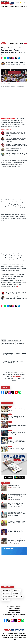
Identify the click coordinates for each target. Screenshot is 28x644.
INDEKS (7, 7)
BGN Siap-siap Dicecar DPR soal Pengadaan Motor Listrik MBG (17, 426)
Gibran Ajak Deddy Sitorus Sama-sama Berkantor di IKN (17, 449)
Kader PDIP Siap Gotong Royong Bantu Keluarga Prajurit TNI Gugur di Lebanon (16, 134)
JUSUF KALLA (16, 594)
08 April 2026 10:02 (16, 544)
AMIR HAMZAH (17, 591)
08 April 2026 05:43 (16, 487)
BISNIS (17, 7)
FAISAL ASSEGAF (6, 594)
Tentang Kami (10, 606)
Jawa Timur (23, 638)
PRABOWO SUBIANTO (8, 597)
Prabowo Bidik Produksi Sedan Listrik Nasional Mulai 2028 (13, 362)
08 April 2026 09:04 (16, 507)
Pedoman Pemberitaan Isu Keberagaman (14, 614)
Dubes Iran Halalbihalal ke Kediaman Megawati (13, 149)
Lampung (17, 636)
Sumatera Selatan (8, 636)
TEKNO (22, 7)
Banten (23, 636)
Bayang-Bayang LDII (13, 486)
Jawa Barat (5, 638)
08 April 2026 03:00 (15, 499)
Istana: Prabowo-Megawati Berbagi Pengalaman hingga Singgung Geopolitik (16, 140)
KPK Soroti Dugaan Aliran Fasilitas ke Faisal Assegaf (15, 504)
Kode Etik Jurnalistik (14, 612)
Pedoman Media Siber (14, 608)
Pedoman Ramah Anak (14, 610)
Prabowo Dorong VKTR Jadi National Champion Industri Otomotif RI (16, 442)
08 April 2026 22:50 (15, 526)
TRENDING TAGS (8, 587)
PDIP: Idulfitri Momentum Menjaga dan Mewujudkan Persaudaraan (16, 293)
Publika (9, 487)
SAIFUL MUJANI (19, 597)
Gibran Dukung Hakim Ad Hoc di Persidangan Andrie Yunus (17, 433)
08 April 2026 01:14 (15, 535)
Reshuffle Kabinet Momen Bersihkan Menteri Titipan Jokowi (15, 532)
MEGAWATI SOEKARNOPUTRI (14, 340)
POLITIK (12, 7)
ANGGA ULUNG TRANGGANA (19, 63)
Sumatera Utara (13, 634)
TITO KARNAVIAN (20, 343)
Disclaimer (19, 606)
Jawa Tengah (14, 638)
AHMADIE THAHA (7, 591)
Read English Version (17, 43)
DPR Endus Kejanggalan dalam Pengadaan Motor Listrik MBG (14, 354)
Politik (3, 43)
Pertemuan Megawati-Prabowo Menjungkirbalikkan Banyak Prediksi (16, 298)
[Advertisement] (14, 26)
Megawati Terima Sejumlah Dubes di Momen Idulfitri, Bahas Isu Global (16, 145)
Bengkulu (22, 634)
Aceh (5, 634)
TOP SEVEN (5, 483)
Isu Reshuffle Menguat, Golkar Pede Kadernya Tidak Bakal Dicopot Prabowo (16, 523)
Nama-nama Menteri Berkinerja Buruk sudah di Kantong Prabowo (17, 496)
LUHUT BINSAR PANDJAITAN (8, 343)
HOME (3, 7)
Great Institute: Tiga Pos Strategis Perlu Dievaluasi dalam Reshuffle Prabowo (17, 514)
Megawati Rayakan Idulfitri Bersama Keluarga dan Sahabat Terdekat (16, 154)
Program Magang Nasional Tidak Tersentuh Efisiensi (16, 417)
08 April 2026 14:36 (15, 517)
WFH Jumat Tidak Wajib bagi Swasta (17, 410)
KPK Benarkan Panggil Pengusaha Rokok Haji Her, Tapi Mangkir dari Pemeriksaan (17, 540)
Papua (14, 640)
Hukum (9, 507)
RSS (14, 616)
